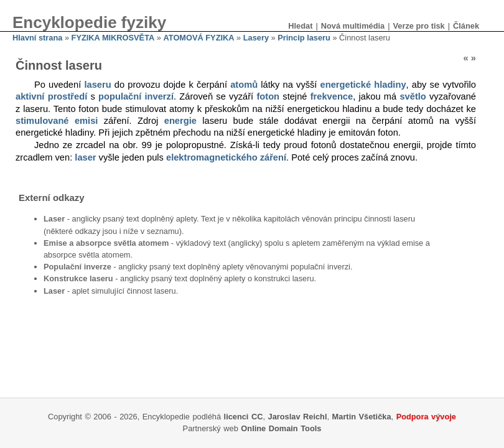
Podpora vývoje (426, 417)
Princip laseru (304, 38)
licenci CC (244, 417)
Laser (54, 219)
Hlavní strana (37, 38)
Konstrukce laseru (78, 278)
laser (85, 157)
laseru (97, 85)
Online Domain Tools (281, 428)
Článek (466, 26)
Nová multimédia (353, 26)
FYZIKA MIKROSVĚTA (113, 38)
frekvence (332, 96)
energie (180, 121)
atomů (244, 85)
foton (268, 96)
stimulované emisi (57, 121)
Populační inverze (77, 267)
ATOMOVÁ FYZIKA (199, 38)
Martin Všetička (362, 417)
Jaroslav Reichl (298, 417)
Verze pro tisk (418, 26)
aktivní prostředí (51, 96)
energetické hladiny (363, 85)
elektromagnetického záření (226, 157)
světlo (413, 96)
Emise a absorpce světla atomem (106, 243)
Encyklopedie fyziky (89, 22)
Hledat (300, 26)
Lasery (256, 38)
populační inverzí (136, 96)
